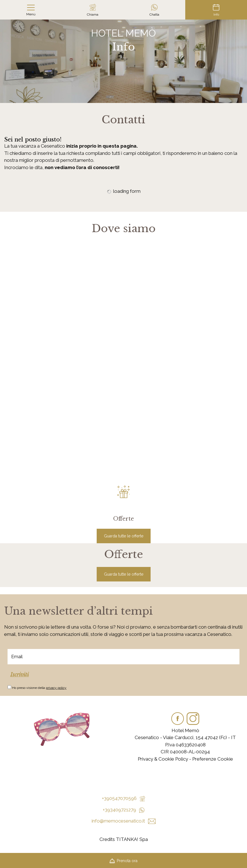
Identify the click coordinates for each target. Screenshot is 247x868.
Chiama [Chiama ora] (93, 10)
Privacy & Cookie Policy (163, 759)
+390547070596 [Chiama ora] (123, 798)
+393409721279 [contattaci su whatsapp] (124, 810)
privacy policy (56, 688)
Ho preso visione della (39, 688)
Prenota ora (123, 860)
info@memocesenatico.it (124, 821)
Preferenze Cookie (213, 759)
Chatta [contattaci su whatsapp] (154, 10)
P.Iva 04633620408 (185, 745)
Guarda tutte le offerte (124, 536)
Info (216, 10)
